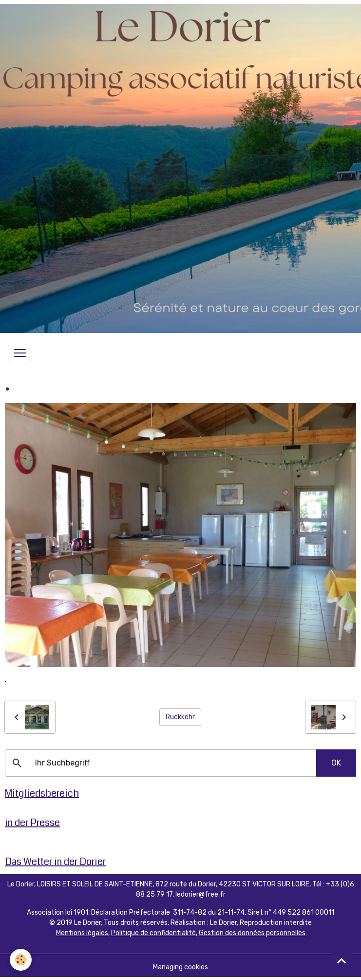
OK (336, 763)
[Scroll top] (342, 960)
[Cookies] (21, 960)
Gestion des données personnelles (252, 933)
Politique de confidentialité (153, 933)
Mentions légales (82, 933)
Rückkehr (180, 717)
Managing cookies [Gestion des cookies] (180, 967)
